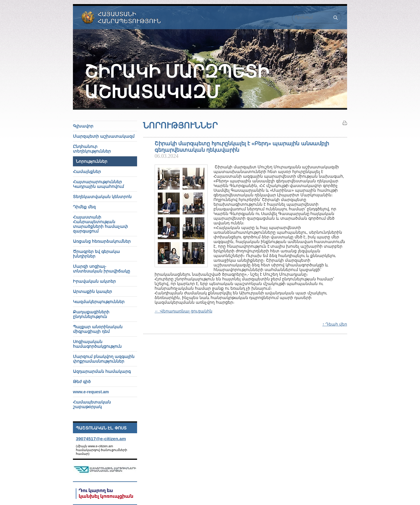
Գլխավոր (83, 126)
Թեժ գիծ (82, 382)
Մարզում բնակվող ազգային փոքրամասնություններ (104, 359)
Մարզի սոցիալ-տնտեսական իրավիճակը (101, 269)
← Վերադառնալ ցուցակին (183, 311)
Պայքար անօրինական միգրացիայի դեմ (98, 329)
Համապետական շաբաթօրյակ (92, 404)
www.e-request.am (91, 392)
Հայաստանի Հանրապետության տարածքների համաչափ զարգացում (100, 224)
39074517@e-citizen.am (101, 439)
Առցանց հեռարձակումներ (102, 241)
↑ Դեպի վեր (335, 324)
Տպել (345, 123)
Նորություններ (92, 161)
